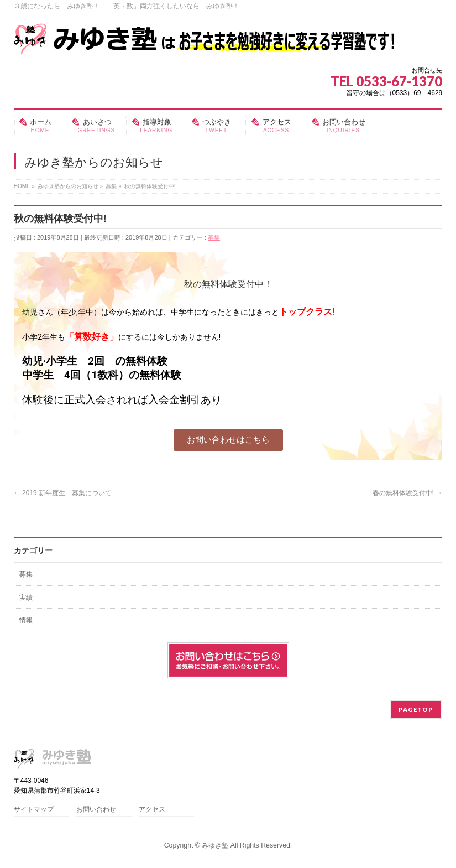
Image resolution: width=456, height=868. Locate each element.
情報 (26, 620)
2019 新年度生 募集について (63, 493)
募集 (214, 237)
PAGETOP (416, 710)
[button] (228, 440)
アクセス (152, 810)
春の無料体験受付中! (408, 493)
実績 (26, 597)
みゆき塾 (215, 845)
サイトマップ (34, 810)
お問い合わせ (96, 810)
